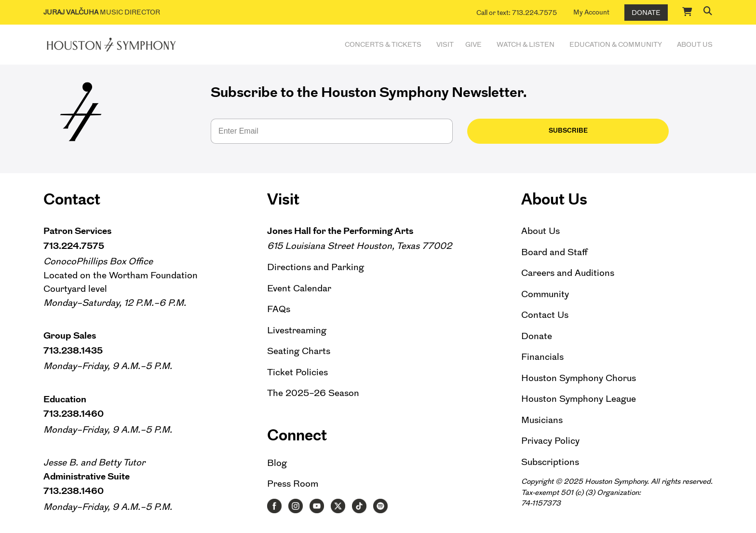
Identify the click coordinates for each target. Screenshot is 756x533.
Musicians (542, 420)
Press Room (293, 484)
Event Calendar (299, 288)
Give (473, 44)
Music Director (102, 12)
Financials (542, 357)
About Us (695, 44)
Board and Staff (554, 252)
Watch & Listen (526, 44)
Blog (277, 463)
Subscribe (503, 130)
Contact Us (545, 315)
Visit (445, 44)
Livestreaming (297, 330)
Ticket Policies (297, 372)
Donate (646, 13)
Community (545, 294)
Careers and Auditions (568, 273)
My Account (591, 12)
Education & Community (616, 44)
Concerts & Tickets (383, 44)
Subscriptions (550, 462)
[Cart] (688, 12)
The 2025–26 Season (313, 393)
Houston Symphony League (579, 399)
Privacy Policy (550, 441)
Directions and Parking (316, 267)
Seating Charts (299, 351)
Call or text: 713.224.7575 (517, 13)
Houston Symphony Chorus (579, 378)
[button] (708, 11)
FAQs (279, 309)
